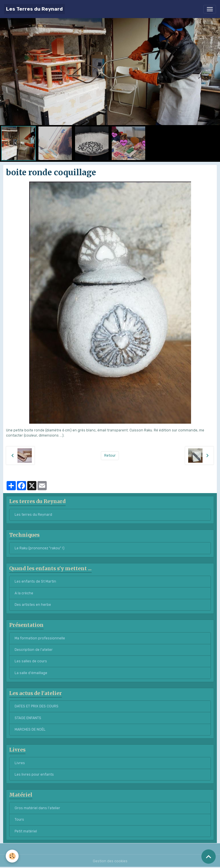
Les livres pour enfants (34, 774)
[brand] (34, 9)
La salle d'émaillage (31, 673)
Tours (19, 820)
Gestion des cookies (110, 861)
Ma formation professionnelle (40, 638)
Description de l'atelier (34, 650)
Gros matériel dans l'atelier (37, 808)
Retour (110, 456)
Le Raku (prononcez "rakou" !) (40, 548)
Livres (20, 763)
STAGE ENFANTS (28, 718)
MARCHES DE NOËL (30, 729)
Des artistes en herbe (33, 605)
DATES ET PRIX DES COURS (37, 706)
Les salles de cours (31, 661)
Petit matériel (26, 831)
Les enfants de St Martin (35, 581)
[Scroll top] (209, 857)
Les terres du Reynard (33, 515)
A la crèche (24, 593)
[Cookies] (12, 856)
